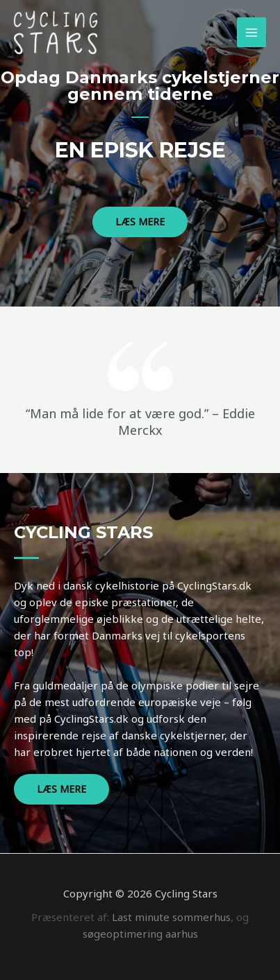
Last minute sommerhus (171, 917)
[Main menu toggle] (252, 32)
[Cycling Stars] (56, 32)
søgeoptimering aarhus (140, 934)
